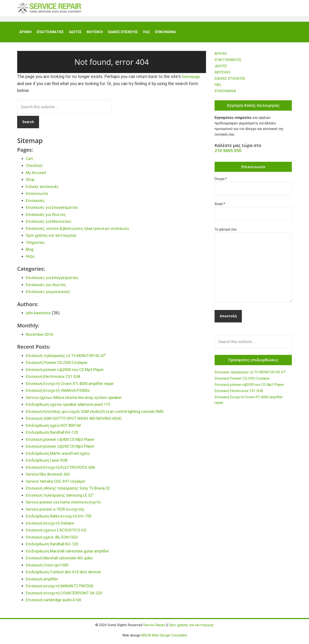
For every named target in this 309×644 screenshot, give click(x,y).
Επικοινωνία (38, 196)
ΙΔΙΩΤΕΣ (221, 69)
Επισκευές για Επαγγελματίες (55, 210)
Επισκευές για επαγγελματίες (55, 280)
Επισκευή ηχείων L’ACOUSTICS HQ (60, 533)
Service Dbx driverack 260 (51, 477)
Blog (30, 252)
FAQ (218, 87)
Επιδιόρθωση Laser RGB (49, 463)
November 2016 (41, 337)
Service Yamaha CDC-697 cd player (59, 484)
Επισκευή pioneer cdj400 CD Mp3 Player (64, 442)
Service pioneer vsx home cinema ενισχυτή (67, 505)
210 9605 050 (228, 153)
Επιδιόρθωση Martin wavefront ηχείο (62, 456)
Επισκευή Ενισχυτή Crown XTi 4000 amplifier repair (75, 386)
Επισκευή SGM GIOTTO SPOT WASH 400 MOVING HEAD (80, 421)
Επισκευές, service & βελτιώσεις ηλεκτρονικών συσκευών (84, 231)
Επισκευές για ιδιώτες (48, 287)
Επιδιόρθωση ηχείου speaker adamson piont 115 (73, 407)
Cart (30, 161)
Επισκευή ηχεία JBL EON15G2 (55, 540)
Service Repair (49, 11)
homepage (192, 79)
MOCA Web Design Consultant (164, 638)
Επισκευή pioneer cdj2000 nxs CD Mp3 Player (69, 372)
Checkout (35, 168)
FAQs (31, 259)
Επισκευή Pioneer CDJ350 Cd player (61, 365)
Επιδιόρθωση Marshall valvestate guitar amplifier (73, 554)
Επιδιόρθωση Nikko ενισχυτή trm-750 (63, 519)
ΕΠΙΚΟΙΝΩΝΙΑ (225, 94)
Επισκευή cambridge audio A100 (57, 602)
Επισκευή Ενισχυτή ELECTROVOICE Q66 (65, 470)
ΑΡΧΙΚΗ (221, 56)
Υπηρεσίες (36, 245)
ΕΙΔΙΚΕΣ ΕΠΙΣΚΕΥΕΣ (230, 81)
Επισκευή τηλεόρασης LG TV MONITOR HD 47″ (71, 358)
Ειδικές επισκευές (45, 189)
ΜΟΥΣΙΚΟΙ (223, 75)
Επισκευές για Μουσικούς (52, 224)
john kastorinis (39, 315)
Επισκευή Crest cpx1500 (50, 568)
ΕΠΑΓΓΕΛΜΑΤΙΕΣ (228, 62)
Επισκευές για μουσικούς (51, 294)
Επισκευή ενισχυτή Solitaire (53, 526)
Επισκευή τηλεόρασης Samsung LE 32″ (63, 498)
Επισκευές (36, 203)
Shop (31, 182)
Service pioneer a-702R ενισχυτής (59, 512)
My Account (37, 175)
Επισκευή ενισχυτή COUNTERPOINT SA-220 (69, 595)
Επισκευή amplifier (44, 581)
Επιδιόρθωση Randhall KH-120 (55, 435)
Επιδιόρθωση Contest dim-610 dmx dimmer (68, 574)
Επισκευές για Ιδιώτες (48, 217)
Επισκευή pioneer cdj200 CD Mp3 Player (64, 449)
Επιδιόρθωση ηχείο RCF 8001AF (58, 428)
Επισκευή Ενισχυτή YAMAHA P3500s (62, 393)
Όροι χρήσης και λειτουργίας (54, 238)
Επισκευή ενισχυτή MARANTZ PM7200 (64, 588)
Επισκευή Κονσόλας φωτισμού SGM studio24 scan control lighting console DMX (103, 414)
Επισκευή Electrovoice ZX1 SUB (57, 379)
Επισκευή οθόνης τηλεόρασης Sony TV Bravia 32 (73, 491)
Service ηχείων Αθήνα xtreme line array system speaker (79, 400)
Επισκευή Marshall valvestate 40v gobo (64, 560)
